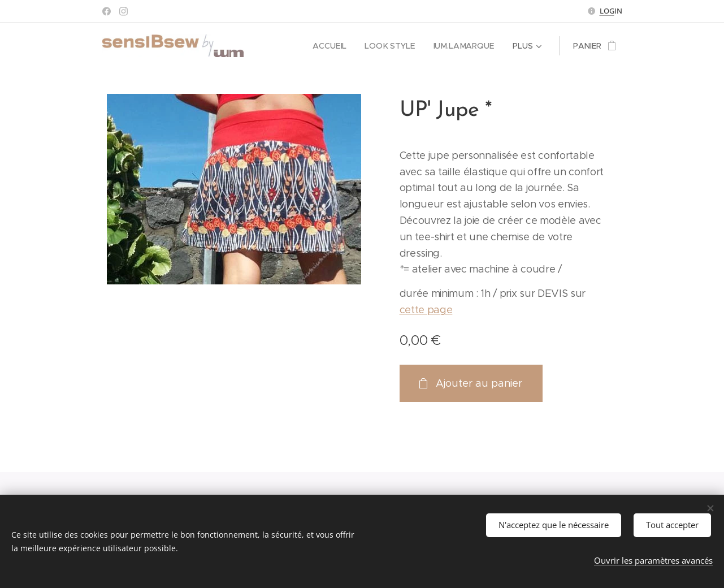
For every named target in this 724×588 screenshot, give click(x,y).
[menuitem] (334, 46)
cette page (426, 310)
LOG (607, 11)
